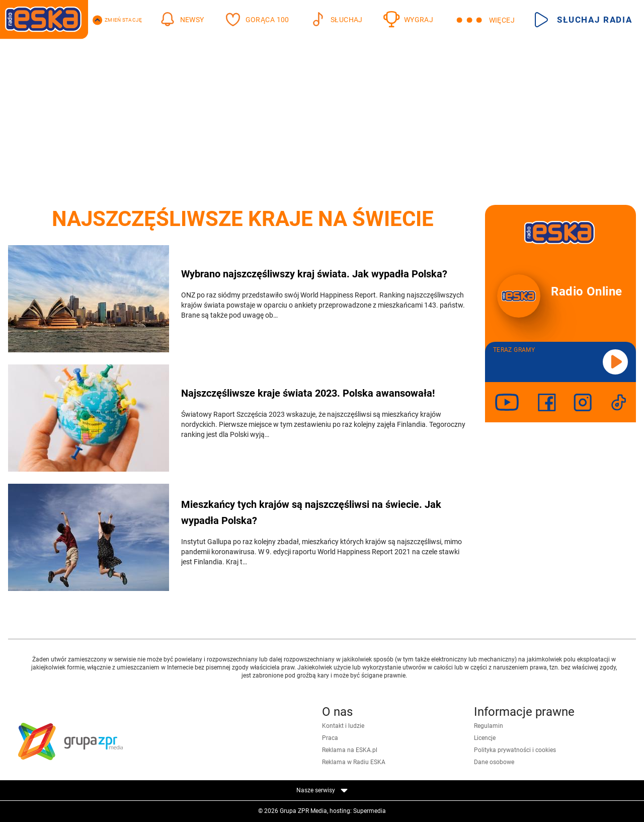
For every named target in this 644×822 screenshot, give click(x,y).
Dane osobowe (494, 762)
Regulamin (489, 726)
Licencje (485, 738)
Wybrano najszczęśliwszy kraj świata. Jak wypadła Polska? (314, 274)
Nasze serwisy (322, 790)
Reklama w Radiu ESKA (354, 762)
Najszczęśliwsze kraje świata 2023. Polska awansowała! (308, 393)
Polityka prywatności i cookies (515, 750)
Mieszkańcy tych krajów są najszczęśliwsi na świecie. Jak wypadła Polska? (311, 512)
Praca (330, 738)
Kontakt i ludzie (343, 726)
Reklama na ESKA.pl (350, 750)
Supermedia (370, 811)
